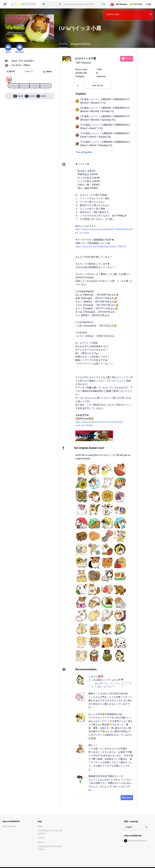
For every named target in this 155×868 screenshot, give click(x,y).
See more (127, 798)
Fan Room (20, 49)
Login (149, 4)
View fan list (98, 86)
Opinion (41, 842)
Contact (41, 838)
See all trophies (84, 152)
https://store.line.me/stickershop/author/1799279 (101, 247)
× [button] (151, 14)
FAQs (40, 826)
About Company (9, 826)
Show (8, 49)
